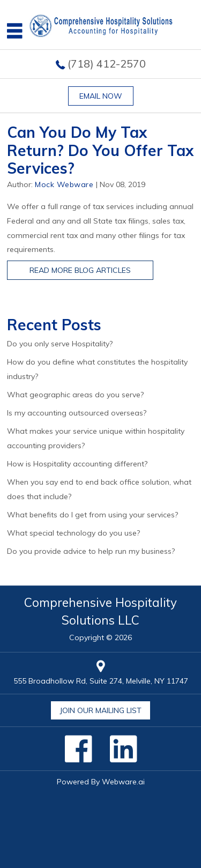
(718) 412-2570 (107, 64)
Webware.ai (123, 782)
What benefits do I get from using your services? (92, 515)
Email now (101, 96)
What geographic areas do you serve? (75, 395)
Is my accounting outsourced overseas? (77, 413)
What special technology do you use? (73, 533)
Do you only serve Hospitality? (60, 344)
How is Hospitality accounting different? (77, 464)
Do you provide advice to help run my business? (91, 551)
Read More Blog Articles (80, 270)
